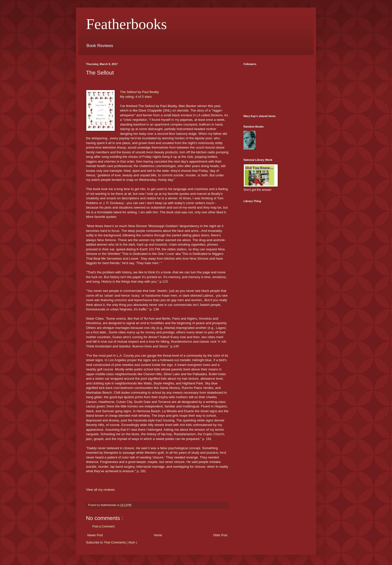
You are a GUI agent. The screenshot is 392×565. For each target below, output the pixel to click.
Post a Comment (103, 526)
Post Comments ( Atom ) (121, 542)
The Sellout (128, 92)
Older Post (220, 535)
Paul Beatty (150, 92)
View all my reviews (100, 490)
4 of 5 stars (144, 97)
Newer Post (95, 535)
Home (158, 535)
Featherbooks (126, 24)
